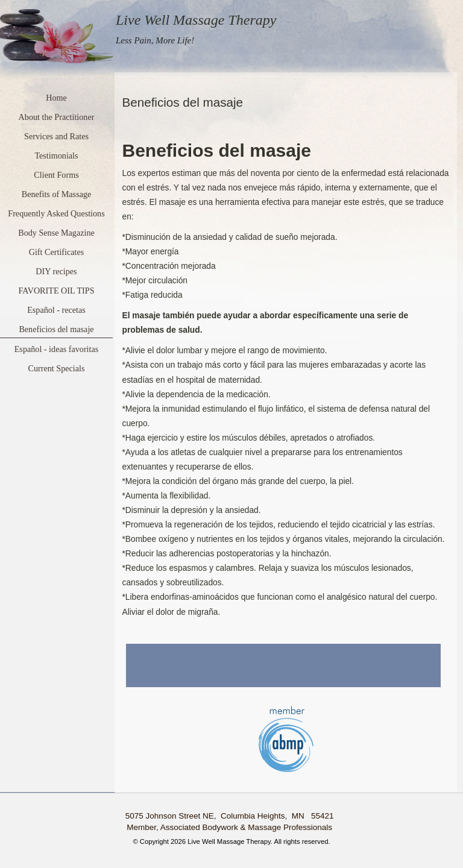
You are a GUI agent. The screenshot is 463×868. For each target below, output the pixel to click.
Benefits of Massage (57, 194)
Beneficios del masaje (56, 329)
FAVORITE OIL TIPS (56, 291)
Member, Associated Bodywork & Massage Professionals (229, 827)
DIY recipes (56, 271)
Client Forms (56, 175)
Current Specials (57, 368)
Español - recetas (56, 310)
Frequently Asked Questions (56, 213)
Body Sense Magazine (56, 233)
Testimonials (56, 156)
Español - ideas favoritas (57, 349)
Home (56, 98)
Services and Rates (56, 136)
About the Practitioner (57, 117)
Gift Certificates (57, 252)
